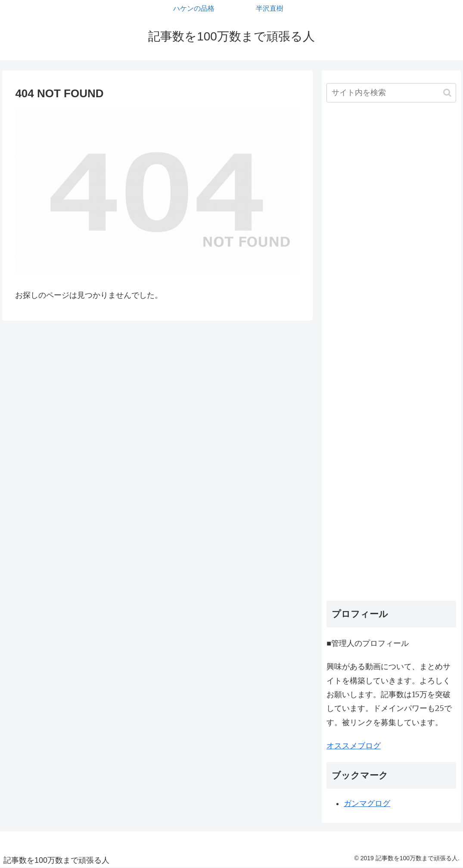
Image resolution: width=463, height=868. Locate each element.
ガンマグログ (367, 803)
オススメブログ (354, 746)
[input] (391, 93)
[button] (447, 93)
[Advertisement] (391, 355)
